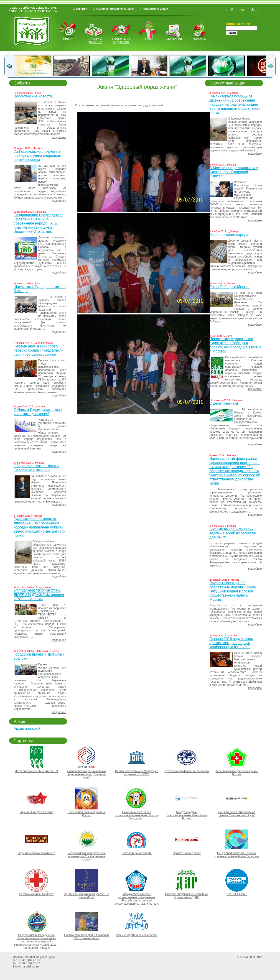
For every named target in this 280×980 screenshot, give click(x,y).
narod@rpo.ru (30, 967)
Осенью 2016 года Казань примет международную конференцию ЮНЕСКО (231, 643)
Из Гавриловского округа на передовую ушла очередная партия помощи (37, 156)
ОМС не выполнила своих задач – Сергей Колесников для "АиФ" (233, 533)
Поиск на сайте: (238, 24)
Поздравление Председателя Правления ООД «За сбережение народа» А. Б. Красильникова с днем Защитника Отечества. (38, 223)
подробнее (59, 137)
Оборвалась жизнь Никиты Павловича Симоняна (36, 468)
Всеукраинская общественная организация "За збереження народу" (86, 856)
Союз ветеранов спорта (137, 853)
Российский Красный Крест (36, 894)
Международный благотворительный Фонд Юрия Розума (187, 815)
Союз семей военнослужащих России (87, 814)
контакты (200, 39)
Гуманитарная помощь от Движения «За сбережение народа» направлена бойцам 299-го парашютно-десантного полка (39, 527)
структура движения (95, 41)
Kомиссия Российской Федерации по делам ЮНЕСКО (137, 773)
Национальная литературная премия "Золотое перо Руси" (237, 814)
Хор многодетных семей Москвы (137, 935)
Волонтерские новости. (33, 96)
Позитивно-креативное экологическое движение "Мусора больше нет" (137, 815)
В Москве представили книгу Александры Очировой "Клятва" (234, 172)
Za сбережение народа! (229, 235)
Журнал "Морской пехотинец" (37, 853)
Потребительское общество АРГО (36, 771)
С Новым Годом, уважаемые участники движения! (38, 412)
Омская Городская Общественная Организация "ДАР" (187, 896)
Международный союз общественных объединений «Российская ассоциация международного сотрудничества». (137, 899)
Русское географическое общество (187, 771)
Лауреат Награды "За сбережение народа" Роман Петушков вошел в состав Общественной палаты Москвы (233, 591)
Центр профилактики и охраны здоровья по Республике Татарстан (237, 855)
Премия (147, 39)
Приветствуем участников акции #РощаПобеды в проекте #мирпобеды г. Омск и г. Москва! (235, 345)
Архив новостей (27, 729)
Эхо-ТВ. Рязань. (237, 894)
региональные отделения (121, 41)
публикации (173, 39)
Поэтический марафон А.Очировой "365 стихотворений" (87, 937)
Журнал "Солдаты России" (36, 812)
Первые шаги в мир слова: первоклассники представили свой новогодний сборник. (38, 350)
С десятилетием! (224, 403)
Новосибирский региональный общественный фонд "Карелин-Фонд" (87, 774)
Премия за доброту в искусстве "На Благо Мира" (87, 896)
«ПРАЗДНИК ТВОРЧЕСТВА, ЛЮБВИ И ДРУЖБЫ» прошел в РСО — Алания (39, 595)
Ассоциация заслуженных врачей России (237, 773)
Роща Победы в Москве (229, 287)
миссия (69, 39)
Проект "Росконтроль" (187, 853)
